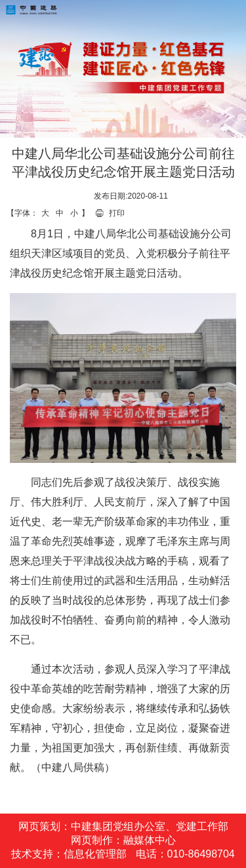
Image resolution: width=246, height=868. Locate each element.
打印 (117, 213)
